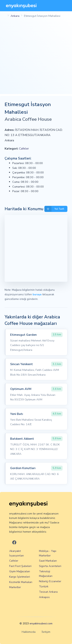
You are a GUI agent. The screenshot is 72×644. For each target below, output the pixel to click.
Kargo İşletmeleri (20, 577)
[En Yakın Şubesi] (21, 6)
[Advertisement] (36, 58)
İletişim (46, 632)
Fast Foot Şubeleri (20, 566)
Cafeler (24, 149)
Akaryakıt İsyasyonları (17, 553)
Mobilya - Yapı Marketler (48, 553)
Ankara (15, 16)
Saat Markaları (48, 561)
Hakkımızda (29, 632)
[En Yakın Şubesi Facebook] (14, 543)
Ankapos (44, 597)
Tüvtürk (44, 586)
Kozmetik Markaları (21, 582)
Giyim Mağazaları (20, 571)
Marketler (15, 587)
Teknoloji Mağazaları (46, 574)
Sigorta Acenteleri (50, 566)
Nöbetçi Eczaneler (50, 581)
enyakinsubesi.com (41, 623)
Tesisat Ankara (48, 592)
